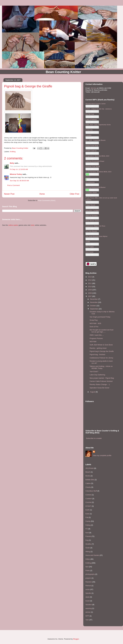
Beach (88, 472)
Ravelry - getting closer (98, 348)
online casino (13, 225)
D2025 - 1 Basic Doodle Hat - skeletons (99, 109)
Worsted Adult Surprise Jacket (95, 104)
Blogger (76, 639)
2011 (90, 283)
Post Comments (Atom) (47, 200)
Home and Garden (92, 555)
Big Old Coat (90, 114)
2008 (90, 293)
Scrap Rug (93, 320)
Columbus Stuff (91, 491)
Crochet (88, 502)
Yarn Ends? (94, 372)
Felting (88, 525)
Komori (88, 177)
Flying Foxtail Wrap (92, 145)
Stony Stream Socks (92, 221)
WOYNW (93, 342)
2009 (90, 290)
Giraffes (88, 544)
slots (33, 225)
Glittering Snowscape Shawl (95, 161)
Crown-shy (89, 130)
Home (42, 194)
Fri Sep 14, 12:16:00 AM (19, 169)
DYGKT (88, 506)
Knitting (13, 152)
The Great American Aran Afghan (96, 236)
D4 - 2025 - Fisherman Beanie (96, 140)
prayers (88, 578)
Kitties (88, 559)
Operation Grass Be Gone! (99, 388)
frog (87, 540)
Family (88, 521)
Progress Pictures (96, 338)
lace (87, 567)
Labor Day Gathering (97, 375)
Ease (87, 514)
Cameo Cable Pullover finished (101, 381)
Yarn (87, 620)
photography (90, 574)
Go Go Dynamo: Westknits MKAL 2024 (98, 172)
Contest (88, 495)
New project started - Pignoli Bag (102, 378)
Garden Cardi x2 (91, 151)
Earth (87, 510)
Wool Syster (89, 252)
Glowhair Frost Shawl (93, 166)
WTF (87, 616)
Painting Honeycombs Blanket (95, 187)
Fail (87, 517)
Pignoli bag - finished (97, 355)
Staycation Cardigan (92, 210)
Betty (12, 163)
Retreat (88, 586)
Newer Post (9, 194)
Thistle (88, 242)
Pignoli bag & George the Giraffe (102, 351)
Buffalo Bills (90, 480)
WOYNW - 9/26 (95, 323)
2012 (90, 280)
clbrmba (94, 88)
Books (88, 476)
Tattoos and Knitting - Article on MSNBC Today (101, 367)
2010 (90, 287)
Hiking (88, 552)
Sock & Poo (94, 327)
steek (87, 597)
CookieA (89, 499)
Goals (88, 548)
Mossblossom (90, 182)
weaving (89, 608)
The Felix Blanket (91, 231)
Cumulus (88, 135)
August (93, 392)
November (94, 302)
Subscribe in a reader (94, 438)
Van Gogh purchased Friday (100, 317)
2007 (90, 296)
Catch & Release (91, 119)
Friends (88, 536)
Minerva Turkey (16, 174)
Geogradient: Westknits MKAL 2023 (97, 156)
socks (88, 589)
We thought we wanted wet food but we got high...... (101, 331)
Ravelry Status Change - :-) (100, 384)
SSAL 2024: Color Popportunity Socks (98, 125)
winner (88, 612)
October (93, 306)
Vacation (89, 605)
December (94, 299)
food (87, 533)
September (94, 309)
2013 (90, 277)
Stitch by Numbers (92, 215)
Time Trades (90, 247)
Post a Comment (14, 185)
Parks (88, 570)
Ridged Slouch (90, 205)
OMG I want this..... (97, 335)
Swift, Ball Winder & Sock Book (101, 345)
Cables (88, 483)
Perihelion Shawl (91, 193)
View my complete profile (102, 455)
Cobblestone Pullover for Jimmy (101, 358)
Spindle (88, 593)
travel (88, 601)
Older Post (74, 194)
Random (89, 582)
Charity (88, 487)
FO (87, 529)
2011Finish (90, 468)
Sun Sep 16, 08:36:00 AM (19, 181)
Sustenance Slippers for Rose (95, 226)
